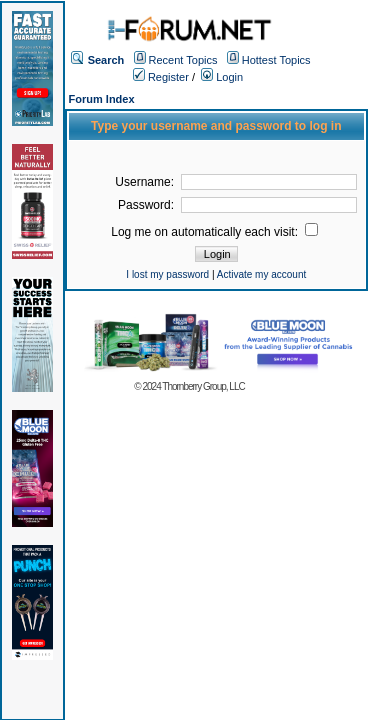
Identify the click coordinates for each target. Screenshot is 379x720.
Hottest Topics (276, 60)
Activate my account (261, 274)
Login (222, 77)
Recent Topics (183, 60)
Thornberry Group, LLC (203, 386)
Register (161, 77)
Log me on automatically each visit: (214, 232)
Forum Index (102, 99)
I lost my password (167, 274)
